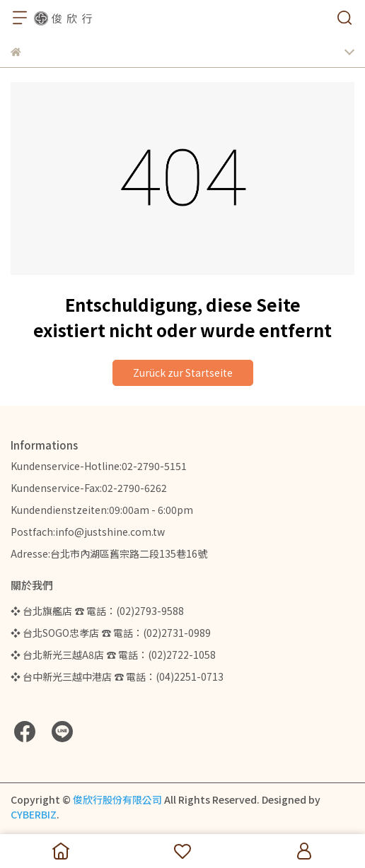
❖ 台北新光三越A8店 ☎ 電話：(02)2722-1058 (113, 655)
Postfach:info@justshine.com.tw (88, 532)
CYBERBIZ (34, 814)
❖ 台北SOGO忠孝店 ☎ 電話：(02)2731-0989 (111, 633)
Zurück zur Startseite (183, 373)
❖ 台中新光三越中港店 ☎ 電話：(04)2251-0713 (117, 676)
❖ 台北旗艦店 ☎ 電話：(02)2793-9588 (97, 611)
